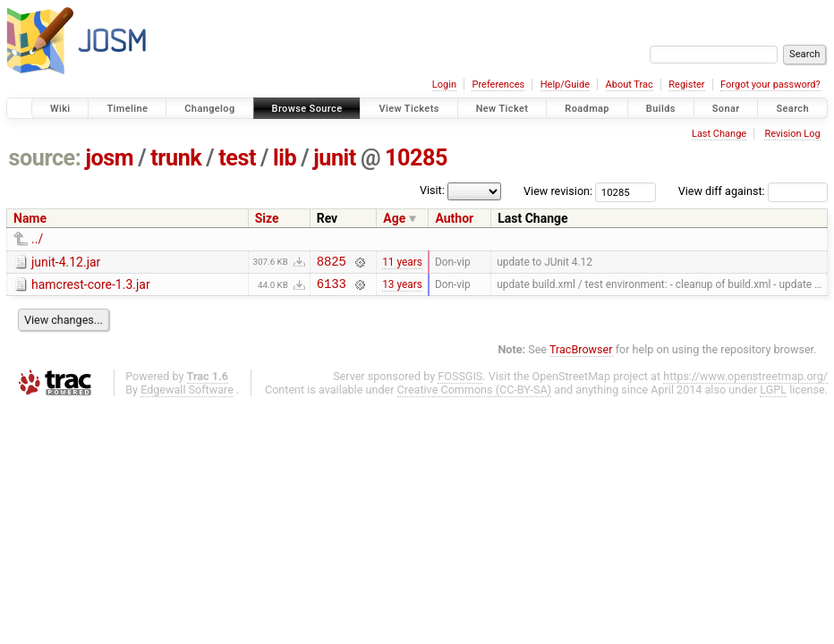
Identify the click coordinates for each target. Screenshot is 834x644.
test (237, 158)
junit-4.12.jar (66, 262)
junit (335, 158)
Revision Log (792, 134)
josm (109, 158)
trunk (176, 158)
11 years (402, 263)
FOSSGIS (460, 381)
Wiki (60, 109)
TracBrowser (581, 355)
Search (792, 109)
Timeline (127, 109)
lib (285, 158)
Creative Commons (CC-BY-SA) (475, 395)
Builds (661, 109)
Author (454, 218)
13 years (402, 289)
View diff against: (753, 191)
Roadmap (587, 109)
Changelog (209, 109)
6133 (332, 288)
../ (37, 239)
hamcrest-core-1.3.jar (91, 287)
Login (444, 85)
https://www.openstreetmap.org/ (745, 381)
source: (45, 158)
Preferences (498, 85)
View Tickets (408, 109)
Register (686, 85)
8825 (332, 263)
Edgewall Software (187, 395)
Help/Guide (565, 85)
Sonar (726, 109)
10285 (416, 158)
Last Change (719, 134)
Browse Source (307, 109)
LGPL (773, 395)
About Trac (630, 85)
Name (30, 218)
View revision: (558, 191)
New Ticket (502, 109)
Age (394, 218)
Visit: (432, 190)
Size (267, 218)
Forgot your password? (770, 85)
